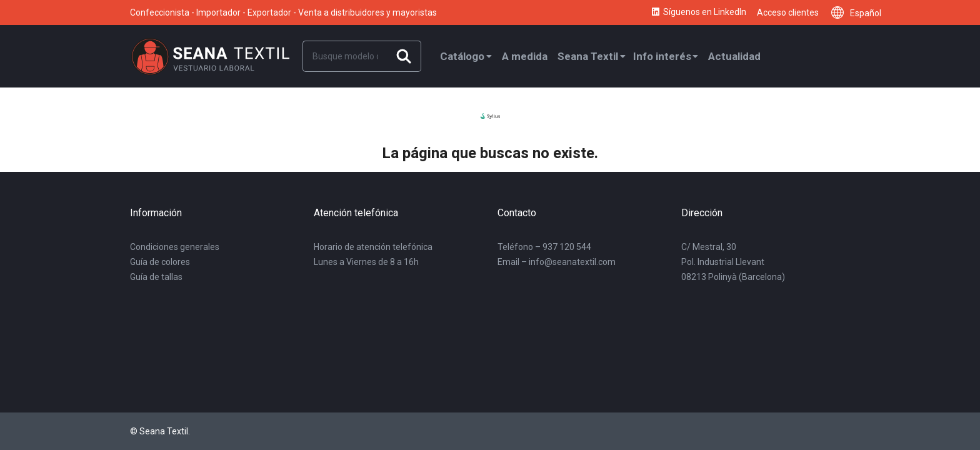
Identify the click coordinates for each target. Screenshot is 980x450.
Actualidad (734, 56)
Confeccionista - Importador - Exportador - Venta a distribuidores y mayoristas (283, 12)
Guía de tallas (156, 277)
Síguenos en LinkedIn (698, 12)
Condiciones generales (175, 247)
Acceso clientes (788, 12)
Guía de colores (160, 262)
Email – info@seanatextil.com (557, 262)
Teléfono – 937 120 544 (544, 247)
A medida (525, 56)
